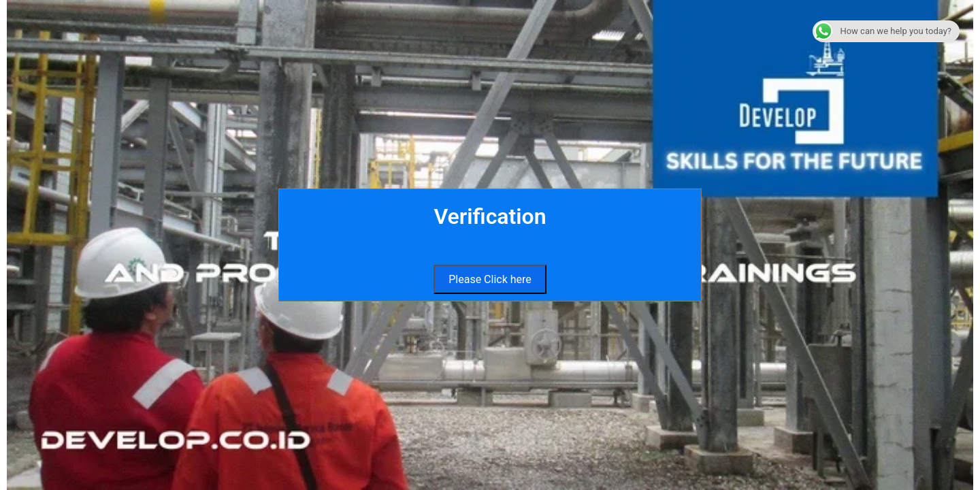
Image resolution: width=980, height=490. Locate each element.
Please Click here (490, 279)
